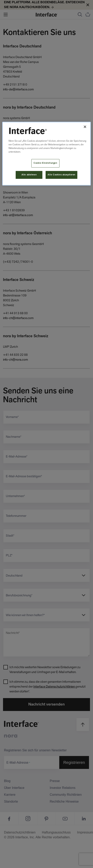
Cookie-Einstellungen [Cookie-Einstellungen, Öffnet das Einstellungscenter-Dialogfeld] (45, 163)
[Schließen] (85, 127)
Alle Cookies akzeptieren (61, 175)
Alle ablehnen (29, 175)
